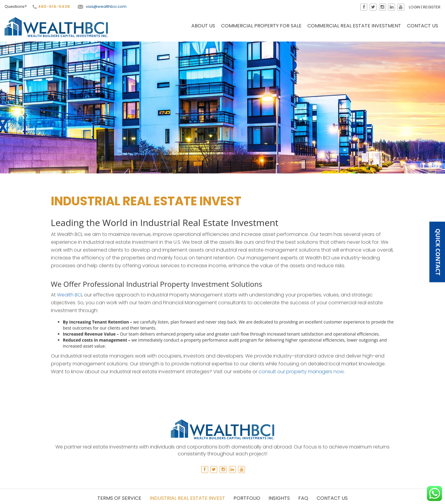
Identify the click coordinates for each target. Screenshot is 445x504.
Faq (303, 498)
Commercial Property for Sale (261, 26)
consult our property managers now (301, 293)
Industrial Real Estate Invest (187, 498)
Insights (279, 498)
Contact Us (423, 26)
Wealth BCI (69, 216)
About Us (203, 26)
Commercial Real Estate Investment (354, 26)
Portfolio (247, 498)
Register (432, 7)
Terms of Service (119, 498)
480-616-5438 (51, 7)
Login (415, 7)
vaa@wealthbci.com (102, 6)
